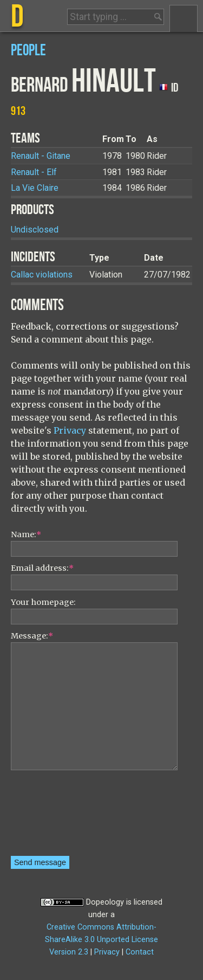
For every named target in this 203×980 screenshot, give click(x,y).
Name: (26, 534)
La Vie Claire (35, 188)
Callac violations (42, 275)
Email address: (42, 568)
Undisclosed (35, 230)
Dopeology (105, 902)
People (28, 51)
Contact (140, 952)
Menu (184, 18)
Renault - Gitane (41, 156)
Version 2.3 (69, 952)
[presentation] (55, 817)
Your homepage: (43, 602)
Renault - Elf (34, 172)
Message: (32, 636)
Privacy (70, 430)
